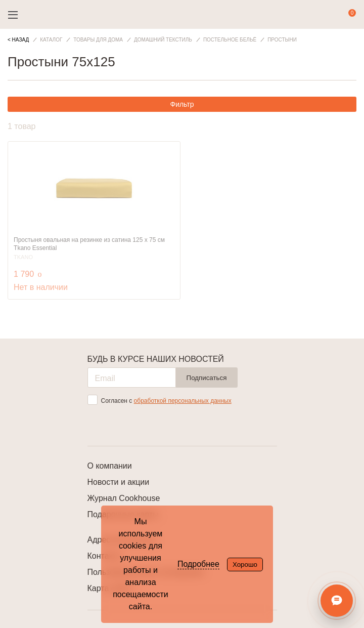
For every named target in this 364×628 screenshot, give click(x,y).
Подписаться (207, 378)
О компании (110, 466)
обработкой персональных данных (183, 401)
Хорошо (245, 564)
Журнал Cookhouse (124, 498)
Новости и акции (119, 482)
